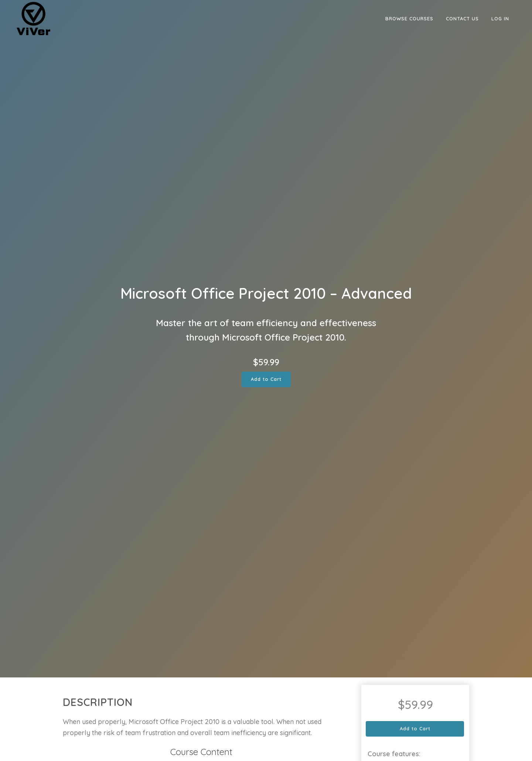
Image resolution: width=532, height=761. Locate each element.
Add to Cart (266, 379)
